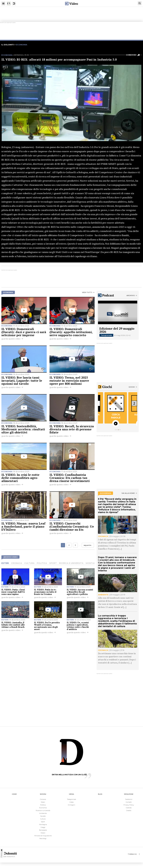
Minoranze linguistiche (43, 836)
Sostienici (129, 799)
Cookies (129, 808)
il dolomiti (8, 45)
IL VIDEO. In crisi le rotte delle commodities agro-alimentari (20, 478)
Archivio (131, 295)
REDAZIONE (129, 794)
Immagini (71, 805)
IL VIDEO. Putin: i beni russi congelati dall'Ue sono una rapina (13, 592)
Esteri (5, 563)
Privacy (2, 853)
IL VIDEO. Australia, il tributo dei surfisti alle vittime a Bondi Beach (13, 625)
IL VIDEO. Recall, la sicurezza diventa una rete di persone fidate (72, 429)
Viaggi (43, 827)
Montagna (92, 563)
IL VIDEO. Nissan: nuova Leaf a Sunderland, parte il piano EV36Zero (23, 526)
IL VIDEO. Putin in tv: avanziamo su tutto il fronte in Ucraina (45, 592)
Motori (43, 833)
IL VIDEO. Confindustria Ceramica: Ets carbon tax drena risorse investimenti (70, 478)
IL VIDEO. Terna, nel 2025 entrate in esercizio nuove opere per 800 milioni (69, 380)
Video (71, 802)
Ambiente (43, 813)
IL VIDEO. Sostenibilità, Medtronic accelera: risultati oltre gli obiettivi (23, 429)
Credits (129, 810)
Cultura (29, 563)
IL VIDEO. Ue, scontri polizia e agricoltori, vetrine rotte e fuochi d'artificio (78, 626)
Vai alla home (128, 493)
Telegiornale (106, 335)
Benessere (43, 830)
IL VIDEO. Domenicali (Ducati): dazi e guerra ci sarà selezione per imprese (24, 332)
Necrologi (43, 838)
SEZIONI (43, 794)
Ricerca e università (71, 563)
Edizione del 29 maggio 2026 (117, 330)
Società (43, 816)
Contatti (129, 802)
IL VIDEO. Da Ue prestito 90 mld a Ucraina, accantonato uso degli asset (47, 626)
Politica (42, 563)
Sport (53, 563)
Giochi (132, 387)
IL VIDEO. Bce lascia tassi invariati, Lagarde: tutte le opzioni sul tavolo (22, 380)
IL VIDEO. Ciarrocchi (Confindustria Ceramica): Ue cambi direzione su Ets (72, 526)
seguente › (88, 545)
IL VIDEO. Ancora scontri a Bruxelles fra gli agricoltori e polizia (80, 592)
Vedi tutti (87, 292)
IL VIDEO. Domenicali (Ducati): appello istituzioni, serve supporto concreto (71, 332)
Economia (7, 55)
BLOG (100, 794)
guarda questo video (11, 339)
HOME (14, 794)
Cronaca (17, 563)
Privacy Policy (129, 805)
